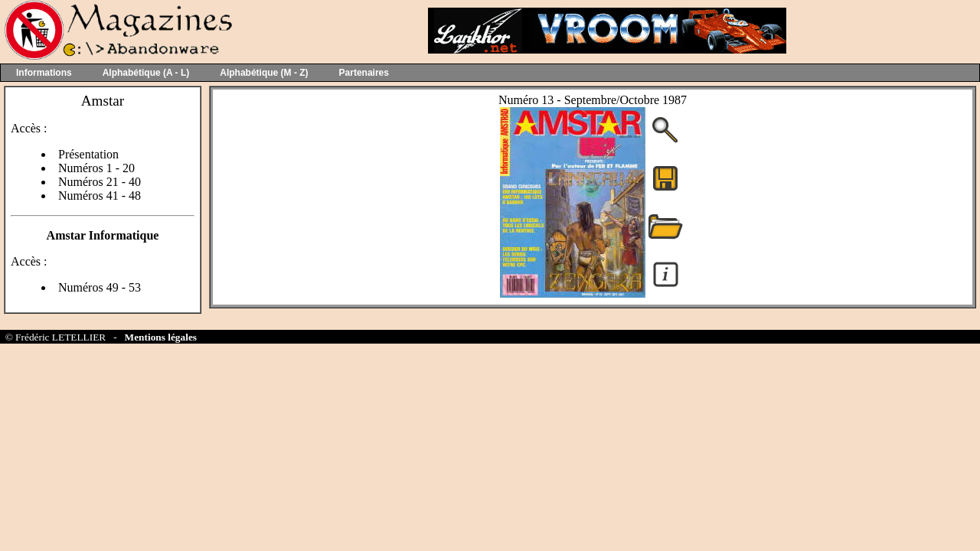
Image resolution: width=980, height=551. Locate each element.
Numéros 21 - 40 (100, 182)
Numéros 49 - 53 (100, 287)
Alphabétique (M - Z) (264, 73)
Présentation (88, 154)
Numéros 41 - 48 (100, 196)
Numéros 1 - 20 (96, 168)
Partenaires (364, 73)
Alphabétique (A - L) (146, 73)
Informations (44, 73)
